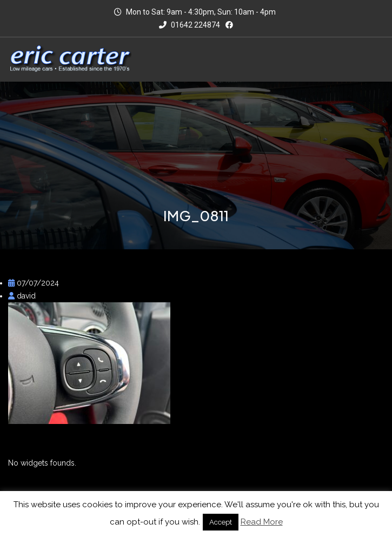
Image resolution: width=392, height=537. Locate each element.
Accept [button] (221, 522)
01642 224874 (190, 25)
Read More (262, 522)
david (22, 296)
